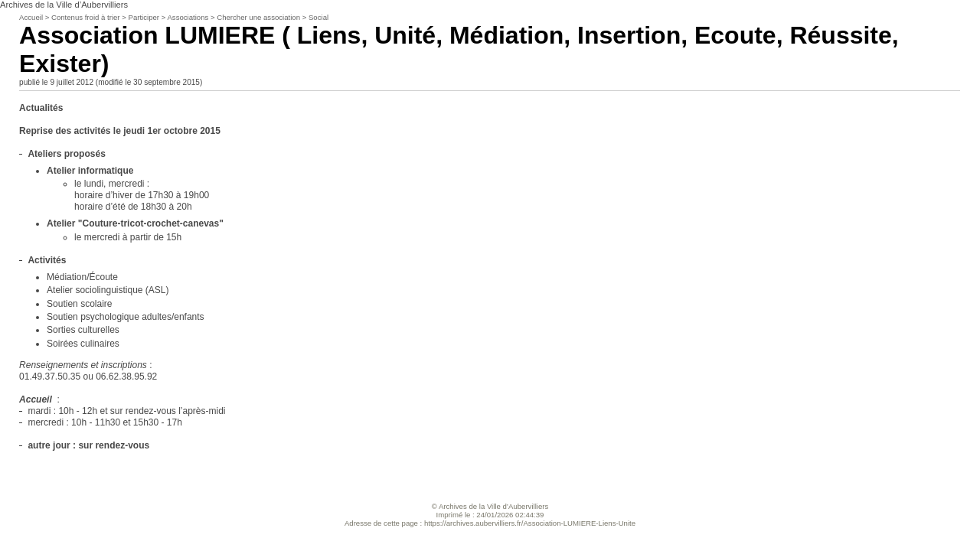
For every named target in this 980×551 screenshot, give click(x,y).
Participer (144, 17)
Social (318, 17)
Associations (188, 17)
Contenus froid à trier (86, 17)
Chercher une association (258, 17)
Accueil (31, 17)
